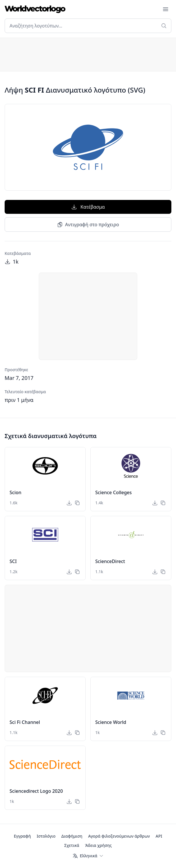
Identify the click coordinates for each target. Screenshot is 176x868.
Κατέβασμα (88, 207)
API (159, 836)
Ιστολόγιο (46, 836)
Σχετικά (72, 845)
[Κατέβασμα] (69, 503)
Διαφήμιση (72, 836)
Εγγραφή (22, 836)
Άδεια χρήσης (98, 845)
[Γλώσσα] (88, 856)
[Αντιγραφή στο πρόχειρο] (77, 503)
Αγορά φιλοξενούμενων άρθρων (119, 836)
